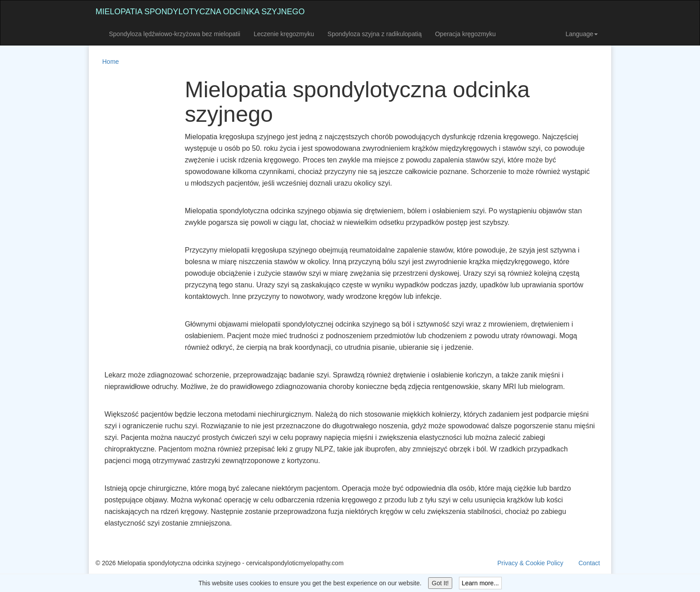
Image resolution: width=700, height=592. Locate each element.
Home (110, 62)
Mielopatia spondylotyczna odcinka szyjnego (200, 12)
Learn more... (480, 583)
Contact (589, 563)
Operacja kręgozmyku (465, 34)
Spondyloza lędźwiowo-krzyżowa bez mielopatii (175, 34)
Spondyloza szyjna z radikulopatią (375, 34)
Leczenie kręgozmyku (284, 34)
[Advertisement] (131, 211)
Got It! (440, 583)
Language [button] (582, 34)
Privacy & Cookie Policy (530, 563)
